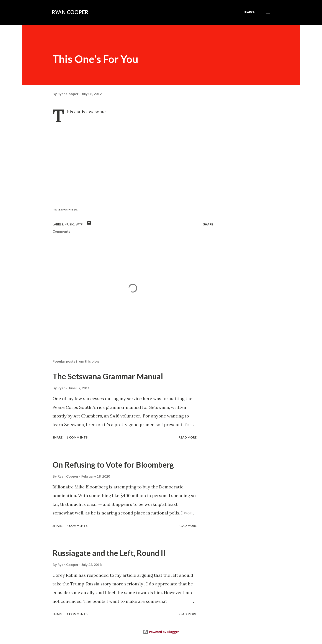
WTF (79, 224)
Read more (188, 437)
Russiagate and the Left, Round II (109, 553)
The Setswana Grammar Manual (108, 376)
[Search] (250, 12)
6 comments (77, 437)
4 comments (77, 526)
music (70, 224)
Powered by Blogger (161, 632)
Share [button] (208, 224)
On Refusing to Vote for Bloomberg (113, 465)
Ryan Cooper (70, 12)
